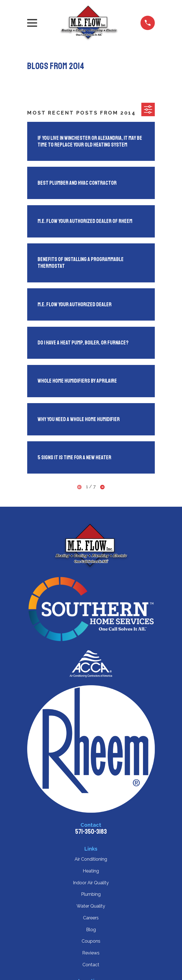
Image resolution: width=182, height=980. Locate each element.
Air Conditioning (91, 859)
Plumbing (91, 894)
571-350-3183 (91, 831)
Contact (91, 965)
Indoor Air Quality (91, 883)
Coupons (91, 941)
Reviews (91, 953)
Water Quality (91, 906)
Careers (91, 918)
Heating (91, 871)
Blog (91, 930)
